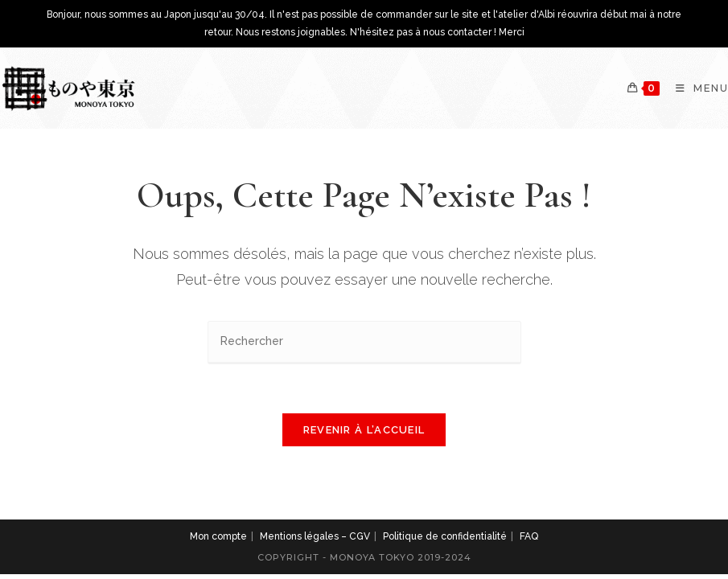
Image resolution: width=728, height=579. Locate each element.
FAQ (529, 536)
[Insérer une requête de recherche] (364, 342)
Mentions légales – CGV (315, 536)
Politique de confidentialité (445, 536)
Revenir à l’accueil (364, 430)
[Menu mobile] (696, 88)
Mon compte (218, 536)
